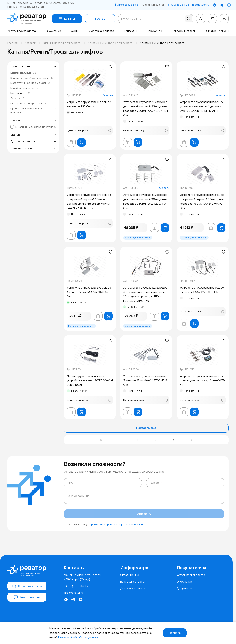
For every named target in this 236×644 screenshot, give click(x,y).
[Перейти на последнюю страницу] (192, 440)
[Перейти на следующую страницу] (173, 440)
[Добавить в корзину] (81, 142)
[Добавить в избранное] (111, 67)
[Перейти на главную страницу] (28, 19)
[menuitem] (22, 31)
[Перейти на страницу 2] (155, 440)
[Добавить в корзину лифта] (71, 142)
